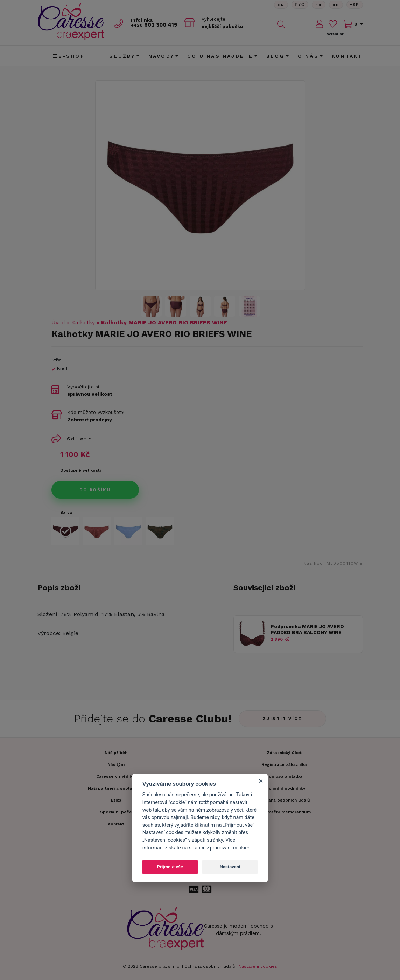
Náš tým (116, 764)
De (335, 5)
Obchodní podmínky (284, 788)
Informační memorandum (284, 812)
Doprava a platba (284, 776)
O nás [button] (308, 56)
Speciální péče (116, 812)
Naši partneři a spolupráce (116, 788)
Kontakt (347, 56)
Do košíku (95, 490)
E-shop (69, 56)
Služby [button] (122, 56)
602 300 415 (157, 25)
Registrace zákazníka (284, 764)
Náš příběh (116, 753)
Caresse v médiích (116, 776)
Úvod (58, 322)
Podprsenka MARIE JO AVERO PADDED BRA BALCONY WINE (307, 629)
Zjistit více (282, 719)
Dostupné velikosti (80, 470)
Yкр (355, 5)
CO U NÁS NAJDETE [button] (220, 56)
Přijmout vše (170, 867)
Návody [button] (161, 56)
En (279, 5)
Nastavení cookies (258, 966)
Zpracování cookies (229, 848)
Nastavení (230, 867)
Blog (276, 56)
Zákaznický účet (284, 753)
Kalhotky (83, 322)
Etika (116, 800)
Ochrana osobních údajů (210, 966)
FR (317, 5)
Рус (298, 5)
